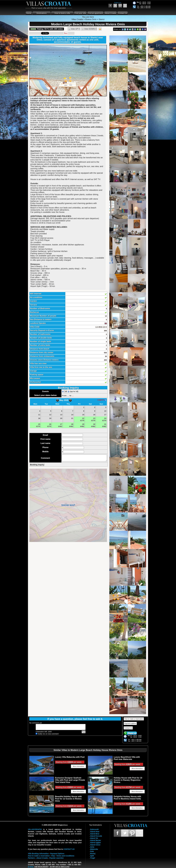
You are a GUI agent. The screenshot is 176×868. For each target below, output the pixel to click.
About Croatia (110, 13)
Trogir (93, 858)
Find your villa (80, 13)
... (68, 395)
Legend (102, 400)
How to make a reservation (134, 719)
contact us (69, 849)
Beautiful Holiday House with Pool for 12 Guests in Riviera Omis (68, 799)
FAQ (53, 856)
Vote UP (74, 29)
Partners (31, 858)
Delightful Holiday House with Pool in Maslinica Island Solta (127, 798)
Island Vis (94, 838)
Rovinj (93, 854)
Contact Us (123, 13)
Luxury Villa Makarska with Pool (70, 757)
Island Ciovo (95, 845)
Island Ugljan (95, 843)
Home (29, 13)
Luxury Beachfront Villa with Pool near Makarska (127, 758)
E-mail (31, 867)
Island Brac (95, 834)
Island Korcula (96, 836)
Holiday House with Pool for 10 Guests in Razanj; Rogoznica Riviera (128, 780)
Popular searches (56, 858)
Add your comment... (61, 727)
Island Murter (95, 840)
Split (92, 856)
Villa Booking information (38, 854)
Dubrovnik (94, 829)
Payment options (130, 723)
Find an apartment (95, 13)
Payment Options (57, 854)
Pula (92, 851)
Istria (92, 847)
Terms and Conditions (65, 856)
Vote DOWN (89, 29)
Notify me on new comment (47, 734)
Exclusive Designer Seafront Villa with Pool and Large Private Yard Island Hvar (70, 780)
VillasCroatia (35, 829)
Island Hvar (95, 832)
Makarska (94, 849)
